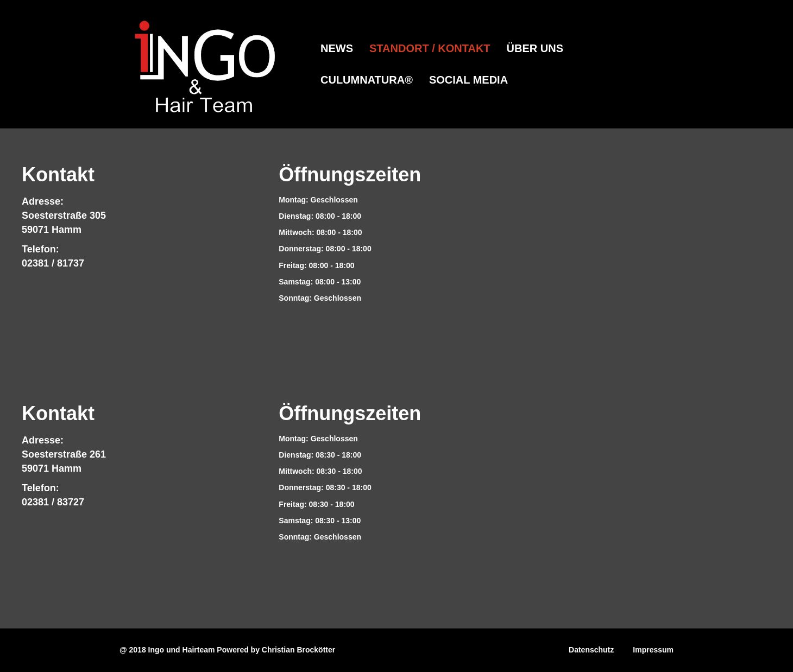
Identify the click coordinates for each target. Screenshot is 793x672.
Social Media (468, 80)
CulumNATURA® (367, 80)
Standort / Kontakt (430, 48)
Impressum (653, 650)
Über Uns (535, 48)
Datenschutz (591, 650)
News (337, 48)
